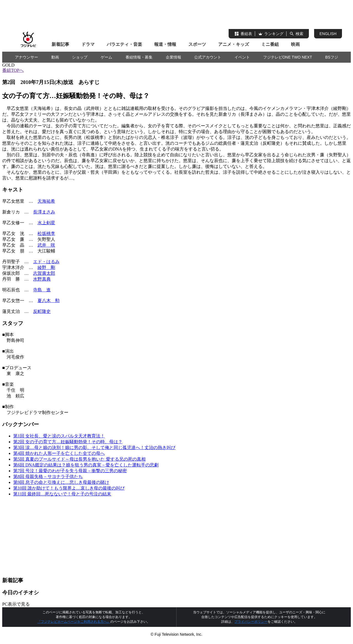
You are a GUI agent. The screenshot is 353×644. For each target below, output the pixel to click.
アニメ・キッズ (234, 44)
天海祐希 (46, 201)
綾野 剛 (46, 267)
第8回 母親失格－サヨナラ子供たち (48, 477)
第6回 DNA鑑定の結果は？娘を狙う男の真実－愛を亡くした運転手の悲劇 (86, 465)
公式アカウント (208, 57)
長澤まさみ (44, 212)
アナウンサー (26, 57)
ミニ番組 (270, 44)
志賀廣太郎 (44, 273)
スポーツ (197, 44)
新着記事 (60, 44)
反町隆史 (42, 311)
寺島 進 (42, 290)
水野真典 (42, 279)
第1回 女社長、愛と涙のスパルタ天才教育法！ (59, 436)
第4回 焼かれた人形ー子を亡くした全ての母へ (59, 453)
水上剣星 (46, 223)
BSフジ (332, 57)
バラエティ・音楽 (124, 44)
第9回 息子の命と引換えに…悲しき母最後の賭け (61, 482)
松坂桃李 (46, 233)
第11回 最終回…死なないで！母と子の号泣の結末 (62, 494)
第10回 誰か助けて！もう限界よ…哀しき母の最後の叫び (69, 488)
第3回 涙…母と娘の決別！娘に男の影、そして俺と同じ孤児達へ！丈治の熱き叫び (94, 448)
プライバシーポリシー (251, 622)
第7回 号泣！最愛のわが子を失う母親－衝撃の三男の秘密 (70, 471)
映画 (295, 44)
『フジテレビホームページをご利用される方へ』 (74, 622)
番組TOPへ (13, 70)
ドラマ (88, 44)
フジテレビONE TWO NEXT (288, 57)
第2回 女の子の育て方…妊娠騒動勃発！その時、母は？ (68, 442)
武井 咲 (46, 245)
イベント (242, 57)
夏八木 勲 (49, 301)
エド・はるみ (46, 262)
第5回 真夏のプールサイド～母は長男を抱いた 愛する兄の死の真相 (79, 459)
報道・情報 (165, 44)
